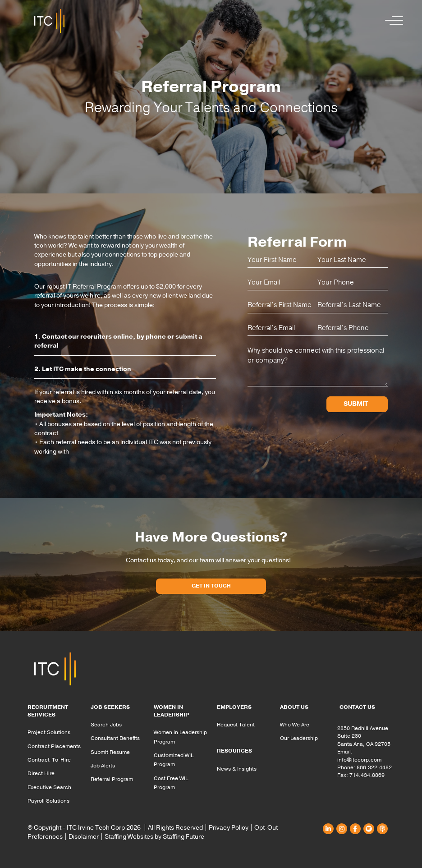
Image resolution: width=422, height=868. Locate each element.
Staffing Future (183, 837)
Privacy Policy (229, 828)
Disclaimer (84, 837)
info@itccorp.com (359, 760)
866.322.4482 (374, 767)
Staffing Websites (129, 837)
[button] (392, 21)
